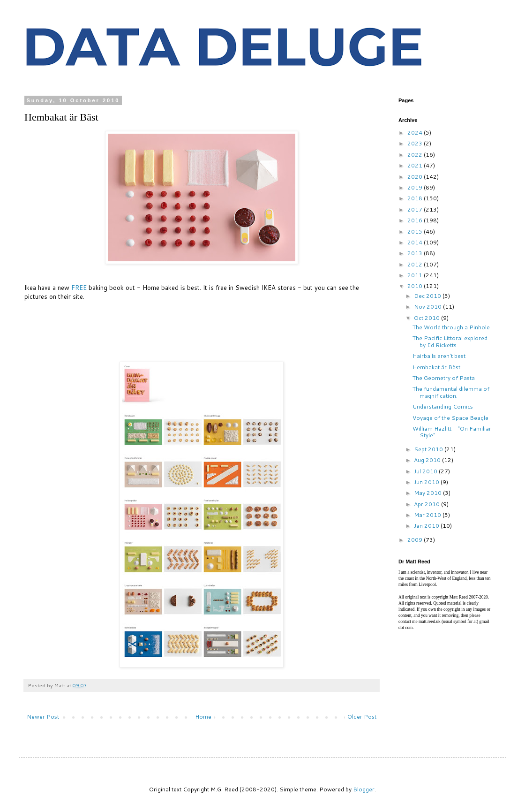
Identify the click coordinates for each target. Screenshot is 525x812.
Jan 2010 (427, 526)
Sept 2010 (429, 449)
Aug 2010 (428, 460)
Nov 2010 (428, 307)
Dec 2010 (428, 296)
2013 (416, 253)
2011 (416, 275)
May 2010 (428, 493)
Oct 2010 (427, 318)
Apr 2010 (427, 504)
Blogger (364, 789)
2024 (416, 133)
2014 (416, 242)
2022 (416, 155)
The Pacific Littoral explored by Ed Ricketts (450, 341)
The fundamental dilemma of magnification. (451, 392)
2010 (416, 286)
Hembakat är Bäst (436, 367)
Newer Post (43, 717)
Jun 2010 (427, 482)
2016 (416, 220)
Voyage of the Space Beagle (450, 418)
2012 (416, 264)
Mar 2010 (428, 515)
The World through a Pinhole (451, 327)
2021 (416, 165)
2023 (416, 143)
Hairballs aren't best (439, 356)
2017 (416, 209)
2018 (416, 198)
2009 (416, 540)
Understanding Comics (443, 406)
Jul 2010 (426, 471)
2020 (416, 177)
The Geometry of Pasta (444, 378)
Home (203, 717)
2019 (416, 187)
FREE (79, 288)
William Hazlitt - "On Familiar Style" (452, 432)
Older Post (362, 717)
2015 (416, 231)
